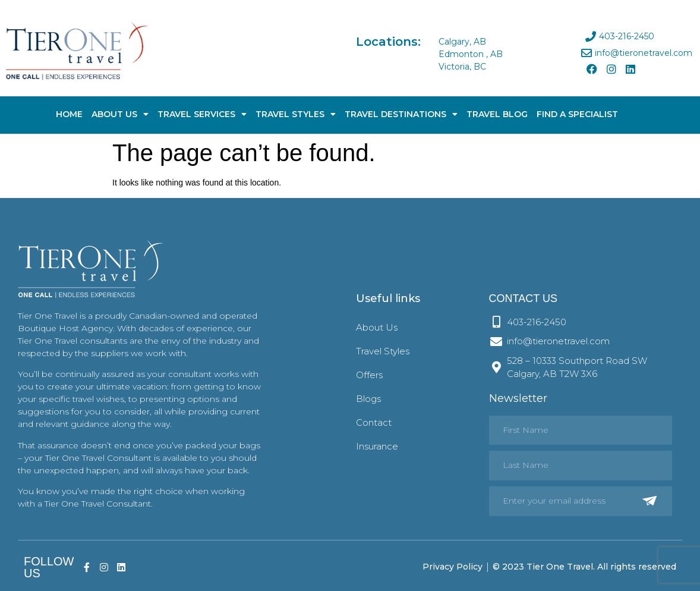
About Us (120, 114)
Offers (369, 375)
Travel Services (202, 114)
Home (69, 114)
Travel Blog (497, 114)
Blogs (368, 399)
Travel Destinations (401, 114)
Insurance (377, 446)
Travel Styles (296, 114)
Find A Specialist (577, 114)
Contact (374, 422)
